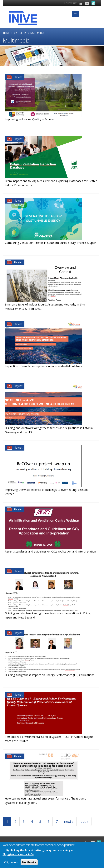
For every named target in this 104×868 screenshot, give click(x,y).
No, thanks (29, 863)
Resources (20, 33)
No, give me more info (18, 855)
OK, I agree (11, 863)
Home (7, 33)
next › (69, 821)
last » (84, 821)
